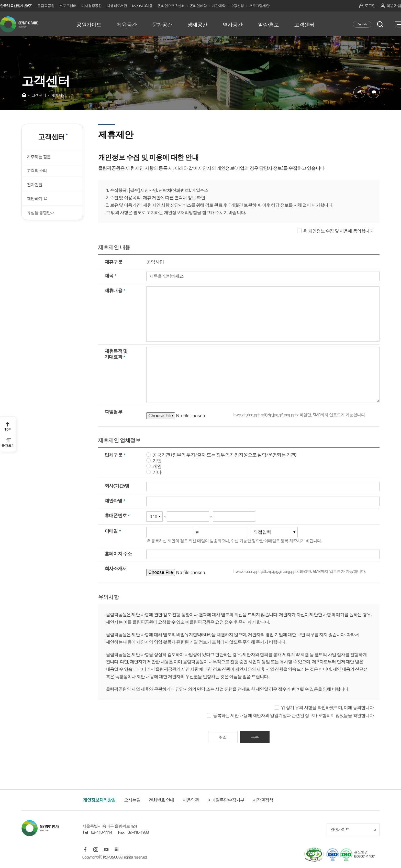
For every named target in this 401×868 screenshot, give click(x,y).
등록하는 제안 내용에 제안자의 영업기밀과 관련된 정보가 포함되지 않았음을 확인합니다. (294, 716)
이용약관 (191, 801)
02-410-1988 (138, 834)
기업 (157, 461)
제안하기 (36, 205)
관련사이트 (354, 831)
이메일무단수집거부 (226, 801)
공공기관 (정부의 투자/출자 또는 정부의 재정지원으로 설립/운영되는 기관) (224, 456)
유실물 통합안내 (42, 220)
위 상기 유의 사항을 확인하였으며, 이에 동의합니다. (328, 709)
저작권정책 (263, 801)
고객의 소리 (38, 174)
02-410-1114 (102, 834)
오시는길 (132, 801)
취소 (222, 738)
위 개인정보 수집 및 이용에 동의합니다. (339, 232)
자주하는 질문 (40, 158)
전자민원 (36, 189)
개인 (157, 467)
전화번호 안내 (161, 801)
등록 (255, 738)
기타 (157, 473)
